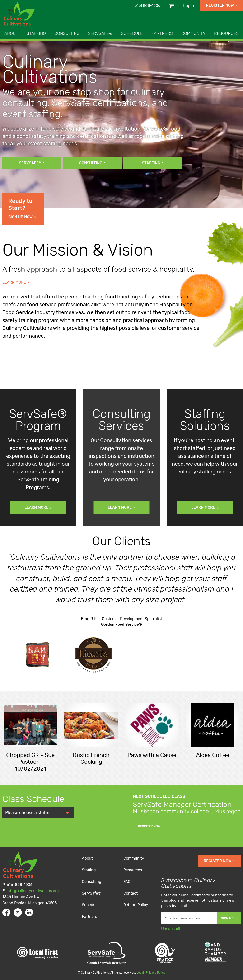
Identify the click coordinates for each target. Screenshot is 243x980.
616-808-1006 (20, 885)
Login (189, 6)
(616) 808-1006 (147, 6)
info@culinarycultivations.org (33, 891)
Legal (140, 973)
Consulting (92, 163)
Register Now (222, 5)
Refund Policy (136, 905)
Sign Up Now (23, 208)
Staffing (153, 163)
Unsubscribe (172, 929)
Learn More (16, 282)
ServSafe (32, 163)
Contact (131, 893)
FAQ (127, 882)
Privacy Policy (156, 973)
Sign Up (229, 918)
